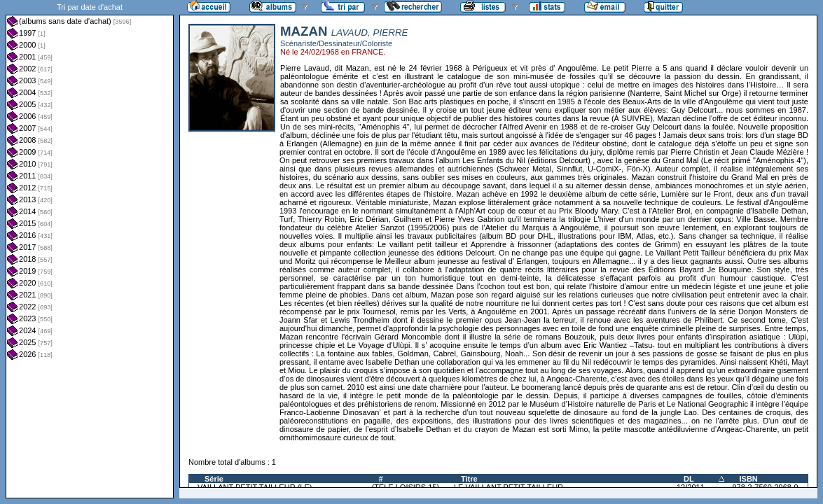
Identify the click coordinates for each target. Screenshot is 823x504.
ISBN (749, 479)
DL (689, 479)
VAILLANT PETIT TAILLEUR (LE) (255, 487)
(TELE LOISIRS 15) (405, 487)
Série (214, 479)
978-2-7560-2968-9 (766, 487)
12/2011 (691, 487)
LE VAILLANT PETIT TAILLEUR (509, 487)
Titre (469, 479)
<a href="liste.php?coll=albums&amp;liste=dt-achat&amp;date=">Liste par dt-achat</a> (90, 249)
